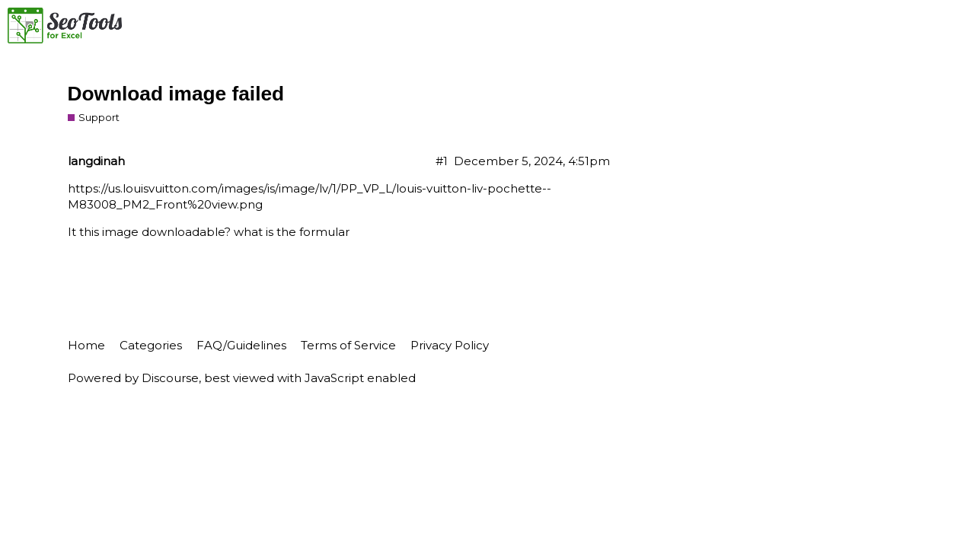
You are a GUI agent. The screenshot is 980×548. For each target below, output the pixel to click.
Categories (151, 345)
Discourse (170, 378)
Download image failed (176, 94)
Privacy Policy (450, 345)
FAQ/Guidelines (241, 345)
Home (86, 345)
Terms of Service (348, 345)
